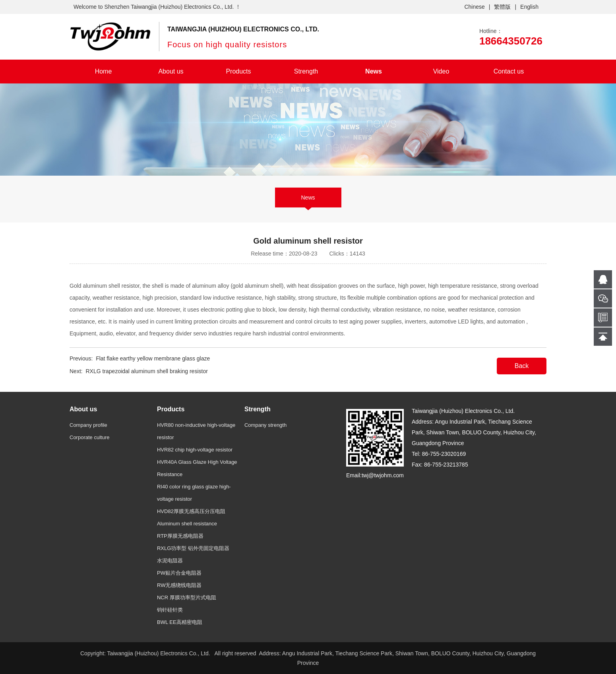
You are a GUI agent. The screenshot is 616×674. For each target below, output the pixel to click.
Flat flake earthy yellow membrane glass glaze (153, 358)
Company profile (88, 425)
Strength (306, 71)
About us (171, 71)
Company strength (265, 425)
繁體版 (502, 7)
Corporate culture (89, 437)
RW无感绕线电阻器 (179, 585)
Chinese (474, 7)
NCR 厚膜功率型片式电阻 (187, 597)
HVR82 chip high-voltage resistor (195, 450)
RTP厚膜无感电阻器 (180, 536)
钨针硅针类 (170, 610)
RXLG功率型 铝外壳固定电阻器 (193, 548)
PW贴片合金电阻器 (179, 573)
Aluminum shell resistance (187, 524)
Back (522, 366)
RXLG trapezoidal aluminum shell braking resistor (146, 371)
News (374, 71)
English (529, 7)
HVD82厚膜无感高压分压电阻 (191, 511)
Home (104, 71)
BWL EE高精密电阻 (180, 622)
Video (441, 71)
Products (238, 71)
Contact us (509, 71)
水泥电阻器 (170, 561)
